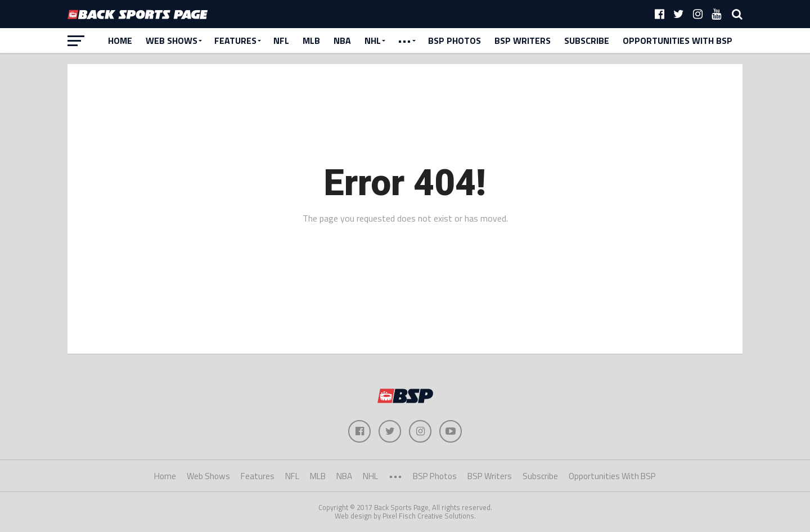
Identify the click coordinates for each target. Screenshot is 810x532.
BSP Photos (454, 40)
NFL (281, 40)
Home (120, 40)
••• (404, 40)
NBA (342, 40)
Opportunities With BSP (678, 40)
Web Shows (172, 40)
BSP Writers (523, 40)
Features (235, 40)
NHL (373, 40)
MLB (311, 40)
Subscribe (587, 40)
